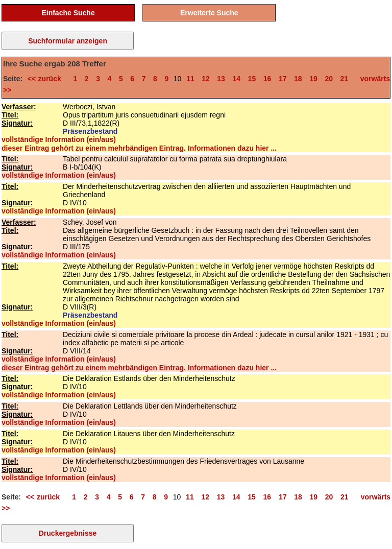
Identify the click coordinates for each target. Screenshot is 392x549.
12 (206, 79)
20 (329, 79)
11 (190, 79)
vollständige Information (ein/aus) (59, 139)
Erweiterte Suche (209, 13)
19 (313, 79)
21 (345, 79)
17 (283, 79)
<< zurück (47, 79)
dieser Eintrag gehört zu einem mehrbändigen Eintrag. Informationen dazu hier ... (139, 148)
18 (298, 79)
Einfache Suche (68, 13)
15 (252, 79)
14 (236, 79)
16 (267, 79)
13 (221, 79)
